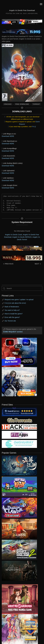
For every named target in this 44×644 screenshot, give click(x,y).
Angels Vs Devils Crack (13, 235)
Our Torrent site (10, 321)
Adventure (33, 13)
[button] (41, 4)
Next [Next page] (38, 264)
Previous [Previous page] (8, 264)
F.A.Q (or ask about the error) (15, 303)
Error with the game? (12, 317)
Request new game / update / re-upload (19, 300)
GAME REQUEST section (13, 332)
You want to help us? (12, 310)
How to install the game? (14, 314)
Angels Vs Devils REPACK (22, 237)
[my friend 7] (19, 444)
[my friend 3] (19, 427)
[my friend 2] (19, 420)
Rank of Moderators (12, 307)
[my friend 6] (19, 435)
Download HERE (8, 136)
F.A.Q (34, 127)
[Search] (22, 288)
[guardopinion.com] (19, 412)
